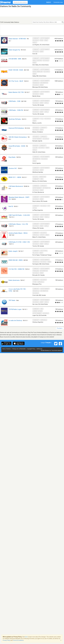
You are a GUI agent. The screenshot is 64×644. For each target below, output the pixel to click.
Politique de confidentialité (19, 349)
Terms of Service (7, 349)
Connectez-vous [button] (58, 2)
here (26, 637)
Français (49, 343)
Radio (49, 2)
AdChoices (39, 349)
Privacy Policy (6, 640)
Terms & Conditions (18, 640)
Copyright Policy (31, 349)
